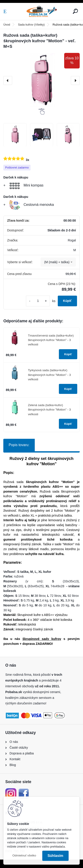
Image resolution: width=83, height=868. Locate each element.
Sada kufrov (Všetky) (31, 25)
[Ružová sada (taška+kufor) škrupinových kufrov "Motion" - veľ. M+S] (41, 81)
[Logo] (42, 11)
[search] (75, 11)
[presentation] (8, 80)
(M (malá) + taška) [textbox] (57, 262)
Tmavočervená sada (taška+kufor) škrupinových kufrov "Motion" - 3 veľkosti (51, 340)
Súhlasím (55, 856)
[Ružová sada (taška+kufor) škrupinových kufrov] (15, 135)
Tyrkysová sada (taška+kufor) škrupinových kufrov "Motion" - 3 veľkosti (49, 375)
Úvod (7, 25)
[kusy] (38, 301)
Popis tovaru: (19, 445)
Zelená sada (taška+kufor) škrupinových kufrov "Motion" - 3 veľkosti (49, 410)
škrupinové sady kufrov (42, 639)
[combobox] (58, 262)
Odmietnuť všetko (24, 855)
